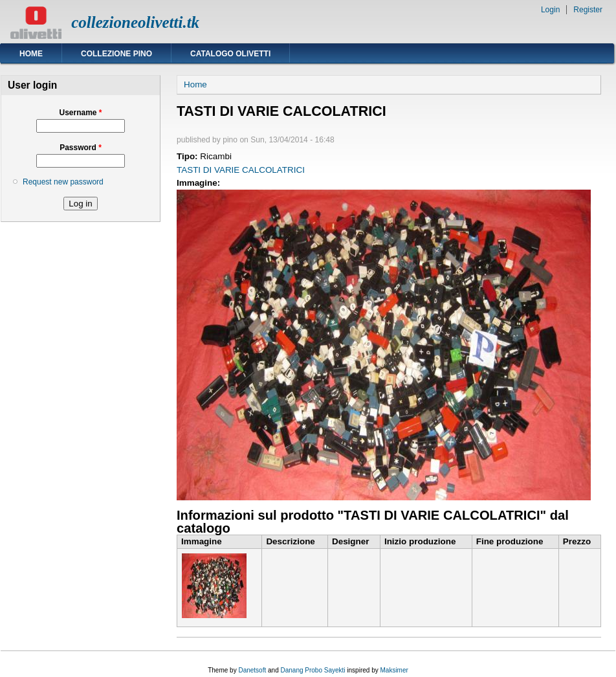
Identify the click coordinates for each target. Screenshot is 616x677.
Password (81, 148)
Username (80, 113)
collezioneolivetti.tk (135, 22)
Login (550, 10)
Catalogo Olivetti (230, 54)
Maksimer (394, 670)
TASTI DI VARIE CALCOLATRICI (241, 170)
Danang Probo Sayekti (313, 670)
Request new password (63, 182)
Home (31, 54)
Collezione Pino (116, 54)
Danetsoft (252, 670)
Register (588, 10)
